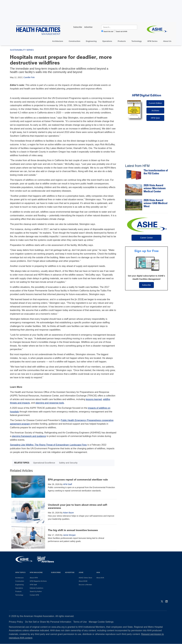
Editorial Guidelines (36, 588)
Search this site (108, 32)
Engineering (91, 41)
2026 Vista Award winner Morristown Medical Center (155, 189)
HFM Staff (67, 484)
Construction (74, 41)
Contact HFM (34, 595)
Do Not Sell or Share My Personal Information (48, 622)
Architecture (58, 41)
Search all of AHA (122, 32)
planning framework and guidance (29, 436)
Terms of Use (80, 622)
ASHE (81, 572)
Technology (136, 41)
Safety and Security (68, 463)
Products (122, 41)
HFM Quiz (155, 118)
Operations (107, 41)
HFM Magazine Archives (38, 581)
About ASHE (83, 581)
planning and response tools (50, 403)
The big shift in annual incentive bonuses (73, 530)
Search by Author (36, 591)
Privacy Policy (16, 622)
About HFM (34, 578)
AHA (98, 572)
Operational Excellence (44, 463)
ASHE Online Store (85, 578)
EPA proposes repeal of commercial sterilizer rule (78, 480)
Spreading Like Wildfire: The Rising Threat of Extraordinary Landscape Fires (48, 445)
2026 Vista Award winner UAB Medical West (155, 204)
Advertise (70, 572)
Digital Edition (147, 95)
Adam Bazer (68, 513)
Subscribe (146, 285)
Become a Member (85, 585)
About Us (167, 41)
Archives (155, 111)
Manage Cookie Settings (101, 622)
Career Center (147, 238)
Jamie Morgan (69, 535)
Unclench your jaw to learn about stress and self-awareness (78, 506)
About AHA (100, 578)
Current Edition (155, 103)
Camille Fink (29, 77)
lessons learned (94, 399)
